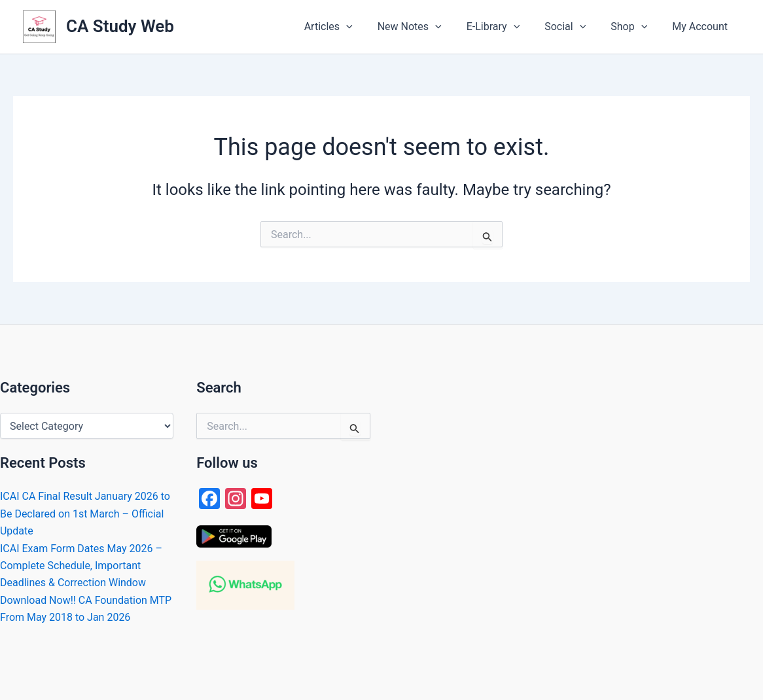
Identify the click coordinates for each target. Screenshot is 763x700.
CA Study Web (120, 26)
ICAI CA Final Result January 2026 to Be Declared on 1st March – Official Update (85, 514)
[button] (350, 27)
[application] (368, 27)
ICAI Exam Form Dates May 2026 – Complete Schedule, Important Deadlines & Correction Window (81, 566)
